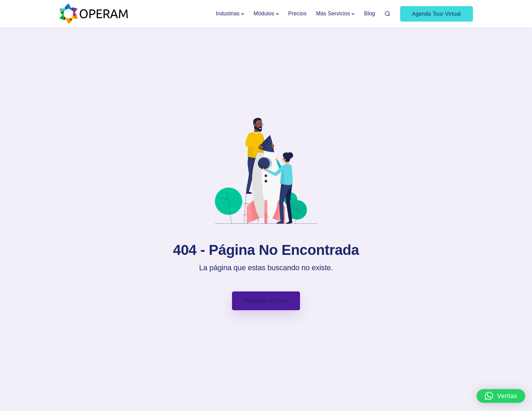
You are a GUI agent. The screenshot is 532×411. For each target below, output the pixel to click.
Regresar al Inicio (266, 301)
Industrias (228, 13)
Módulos (264, 13)
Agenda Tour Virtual (436, 14)
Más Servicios (333, 13)
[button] (501, 396)
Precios (297, 13)
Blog (369, 13)
